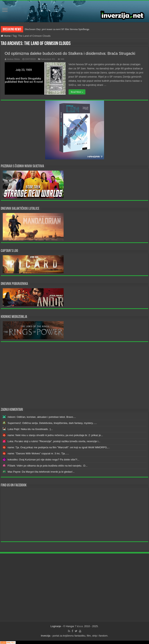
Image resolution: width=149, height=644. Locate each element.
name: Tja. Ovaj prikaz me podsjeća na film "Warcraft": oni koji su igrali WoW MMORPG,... (59, 447)
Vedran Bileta (13, 59)
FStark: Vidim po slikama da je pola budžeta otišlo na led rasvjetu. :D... (48, 466)
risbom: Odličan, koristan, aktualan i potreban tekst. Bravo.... (42, 417)
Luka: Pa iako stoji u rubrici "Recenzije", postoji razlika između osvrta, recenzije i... (54, 441)
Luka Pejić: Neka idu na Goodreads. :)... (30, 429)
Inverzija (46, 636)
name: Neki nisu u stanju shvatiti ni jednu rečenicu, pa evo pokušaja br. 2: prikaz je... (55, 435)
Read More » (77, 92)
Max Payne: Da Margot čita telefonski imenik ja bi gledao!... (41, 472)
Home (6, 36)
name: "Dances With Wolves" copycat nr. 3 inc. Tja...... (38, 453)
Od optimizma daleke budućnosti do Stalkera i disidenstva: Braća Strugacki (70, 53)
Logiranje (56, 626)
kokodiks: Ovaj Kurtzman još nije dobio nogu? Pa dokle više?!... (44, 460)
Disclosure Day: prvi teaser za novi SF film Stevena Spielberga (57, 29)
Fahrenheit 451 (48, 59)
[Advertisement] (74, 374)
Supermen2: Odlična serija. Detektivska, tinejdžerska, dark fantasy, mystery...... (52, 423)
